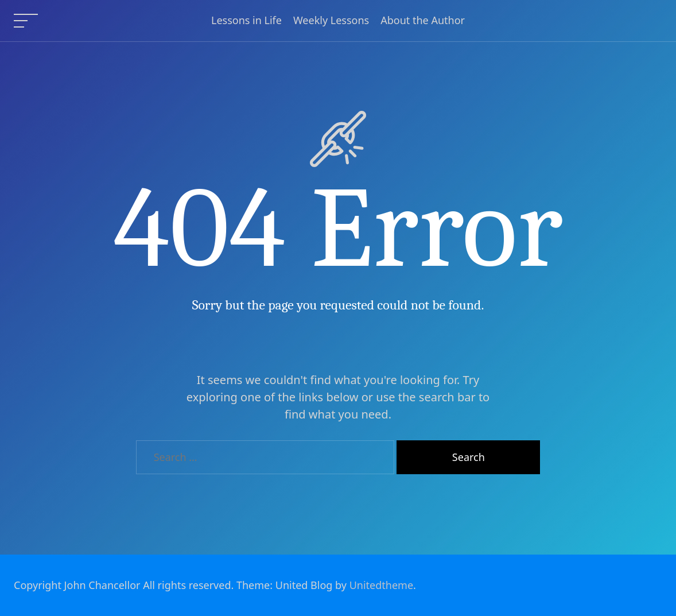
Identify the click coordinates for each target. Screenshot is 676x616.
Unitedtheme (381, 585)
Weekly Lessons (331, 21)
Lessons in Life (246, 21)
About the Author (423, 21)
